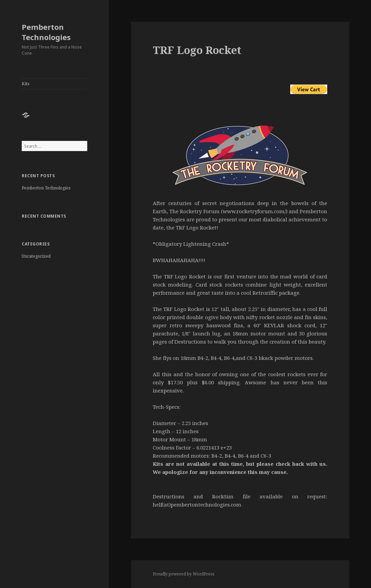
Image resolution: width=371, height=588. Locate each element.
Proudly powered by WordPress (184, 574)
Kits (26, 84)
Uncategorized (36, 256)
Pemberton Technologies (46, 32)
